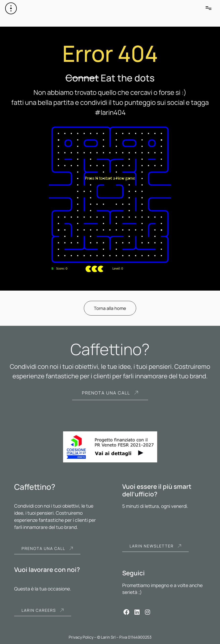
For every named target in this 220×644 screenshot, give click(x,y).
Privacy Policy (81, 637)
